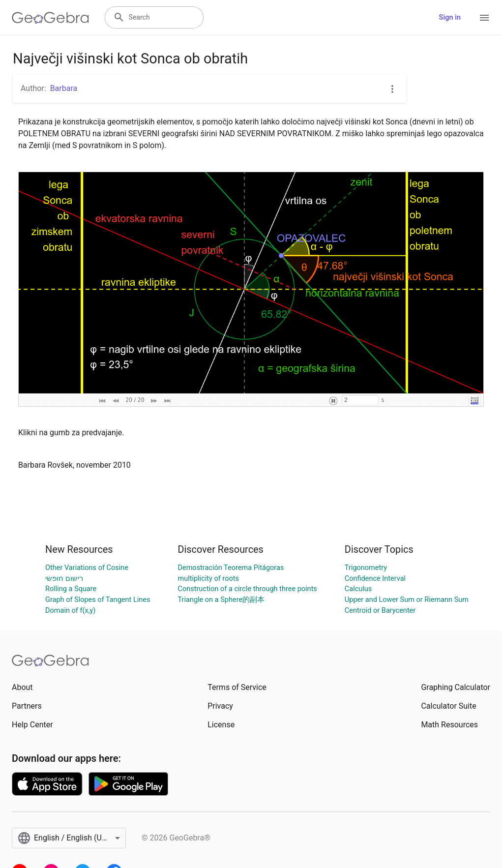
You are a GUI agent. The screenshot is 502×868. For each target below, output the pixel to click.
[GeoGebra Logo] (50, 18)
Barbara (64, 88)
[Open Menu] (484, 18)
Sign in (450, 17)
